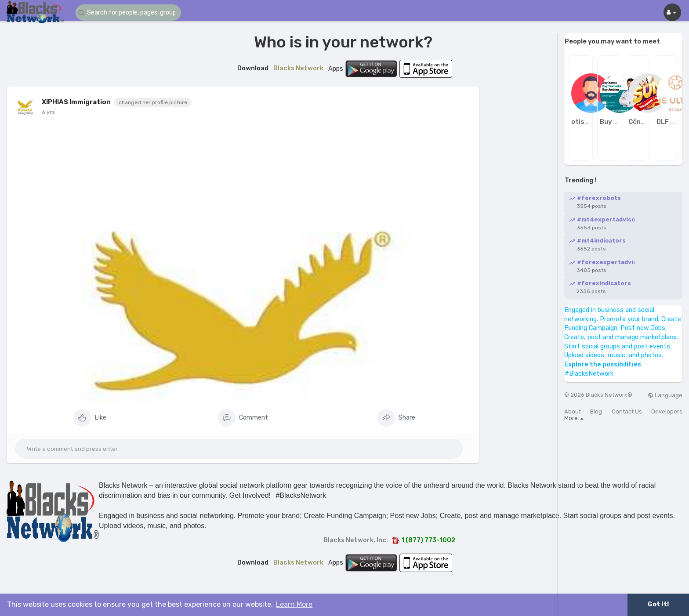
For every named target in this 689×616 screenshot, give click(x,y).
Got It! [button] (658, 604)
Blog (596, 411)
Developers (667, 411)
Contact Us (627, 411)
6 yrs (48, 112)
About (573, 411)
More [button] (574, 418)
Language (665, 395)
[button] (128, 13)
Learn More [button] (294, 604)
